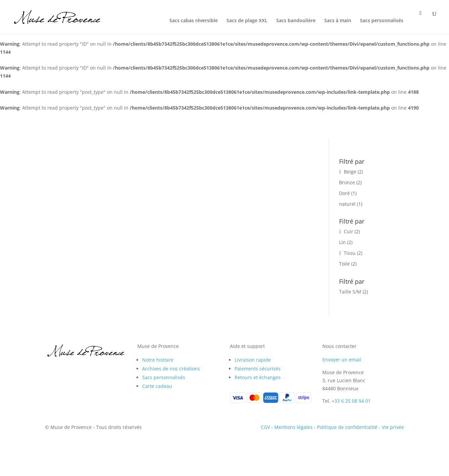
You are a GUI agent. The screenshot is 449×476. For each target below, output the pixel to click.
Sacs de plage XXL (247, 21)
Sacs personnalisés (382, 21)
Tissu (350, 253)
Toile (344, 264)
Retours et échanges (258, 377)
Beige (350, 172)
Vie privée (393, 427)
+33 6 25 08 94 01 (351, 401)
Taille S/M (350, 292)
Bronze (347, 182)
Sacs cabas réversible (194, 21)
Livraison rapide (253, 360)
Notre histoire (158, 360)
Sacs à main (338, 21)
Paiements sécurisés (258, 369)
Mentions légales (293, 427)
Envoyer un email (342, 360)
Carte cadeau (157, 386)
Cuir (349, 231)
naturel (347, 204)
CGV (265, 427)
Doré (344, 193)
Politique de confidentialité (347, 427)
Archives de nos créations (171, 369)
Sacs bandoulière (296, 21)
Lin (342, 242)
